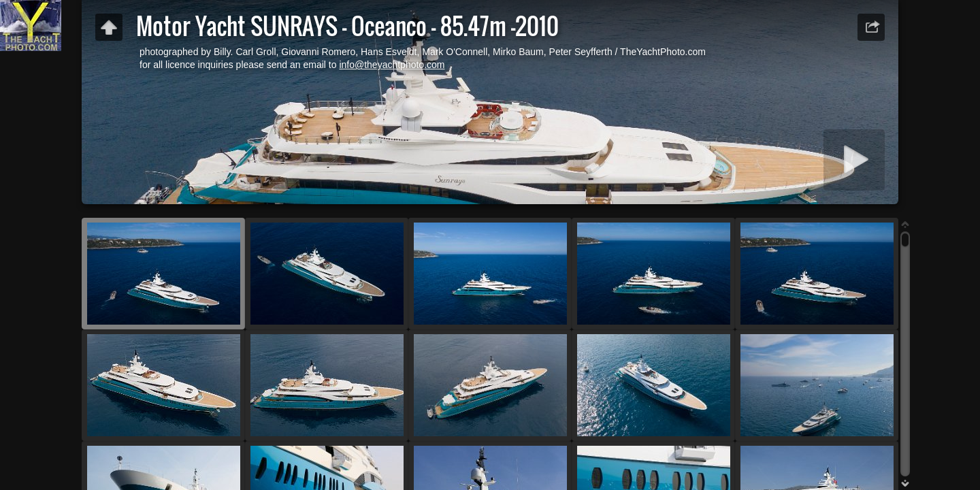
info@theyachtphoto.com (392, 65)
